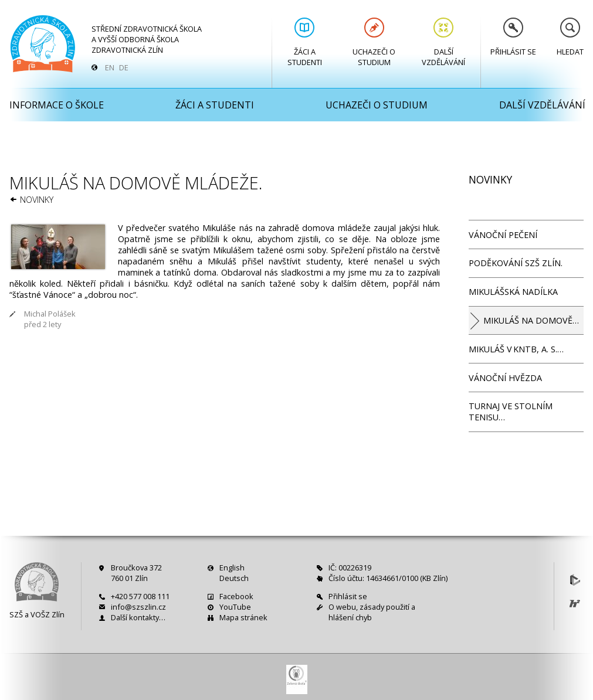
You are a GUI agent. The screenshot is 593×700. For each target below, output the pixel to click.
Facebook (236, 596)
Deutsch (234, 578)
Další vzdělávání (443, 43)
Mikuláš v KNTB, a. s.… (516, 349)
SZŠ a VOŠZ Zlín (37, 614)
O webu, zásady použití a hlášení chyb (372, 612)
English (232, 568)
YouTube (235, 607)
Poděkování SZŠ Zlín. (516, 263)
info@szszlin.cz (138, 607)
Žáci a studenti (305, 43)
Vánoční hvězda (505, 378)
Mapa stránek (243, 617)
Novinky (37, 200)
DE (124, 67)
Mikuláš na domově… (531, 320)
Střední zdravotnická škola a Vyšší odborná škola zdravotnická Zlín (147, 39)
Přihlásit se (513, 37)
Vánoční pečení (503, 235)
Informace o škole (57, 105)
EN (110, 67)
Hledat (570, 37)
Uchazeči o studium (374, 43)
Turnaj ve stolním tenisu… (511, 412)
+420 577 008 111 (140, 596)
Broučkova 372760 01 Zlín (136, 573)
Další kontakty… (138, 617)
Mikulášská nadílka (513, 292)
